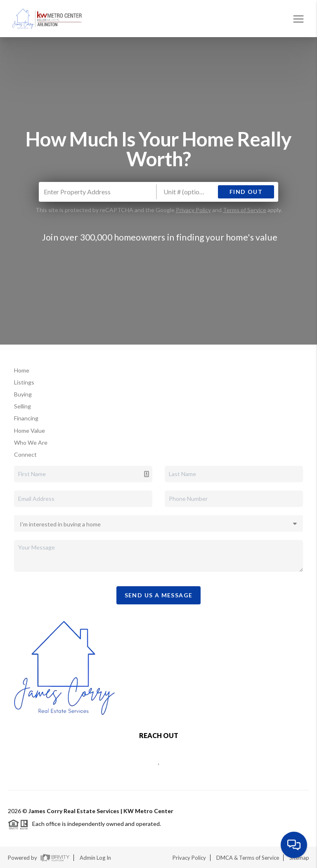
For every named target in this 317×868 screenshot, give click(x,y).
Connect (25, 454)
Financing (26, 418)
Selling (22, 406)
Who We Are (31, 442)
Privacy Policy (193, 210)
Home (22, 370)
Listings (24, 382)
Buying (23, 394)
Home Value (30, 430)
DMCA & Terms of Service (248, 858)
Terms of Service (245, 210)
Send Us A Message (159, 595)
